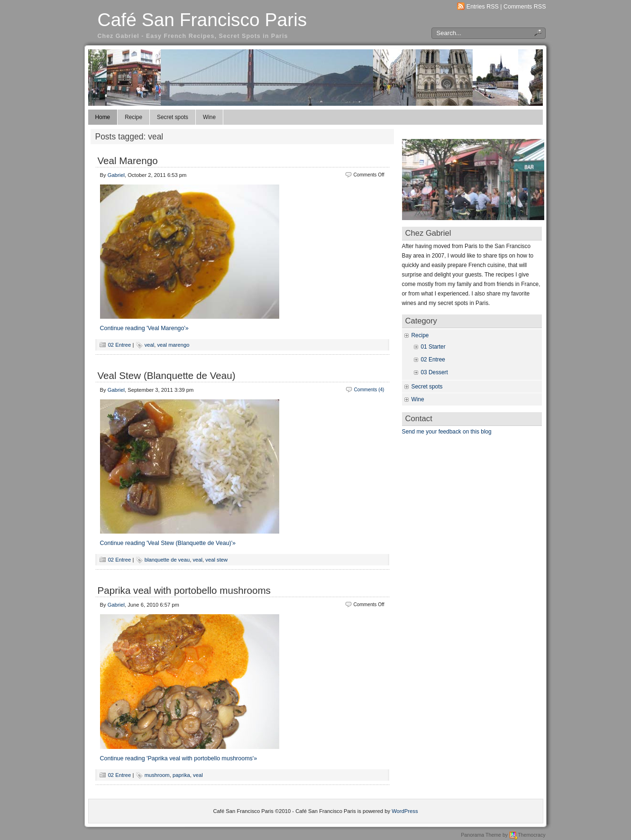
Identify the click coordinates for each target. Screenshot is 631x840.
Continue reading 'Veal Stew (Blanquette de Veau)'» (168, 543)
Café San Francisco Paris (202, 20)
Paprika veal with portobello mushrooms (184, 590)
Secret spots (173, 117)
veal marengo (174, 345)
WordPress (405, 811)
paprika (181, 775)
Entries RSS (483, 7)
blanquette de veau (167, 560)
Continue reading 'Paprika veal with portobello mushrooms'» (179, 758)
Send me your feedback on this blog (447, 432)
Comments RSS (525, 7)
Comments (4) (369, 390)
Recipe (133, 117)
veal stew (216, 560)
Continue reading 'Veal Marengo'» (144, 328)
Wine (209, 117)
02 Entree (120, 345)
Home (103, 117)
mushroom (157, 775)
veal (150, 345)
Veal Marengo (128, 161)
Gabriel (116, 175)
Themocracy (527, 835)
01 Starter (433, 347)
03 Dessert (434, 372)
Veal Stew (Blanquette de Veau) (167, 375)
